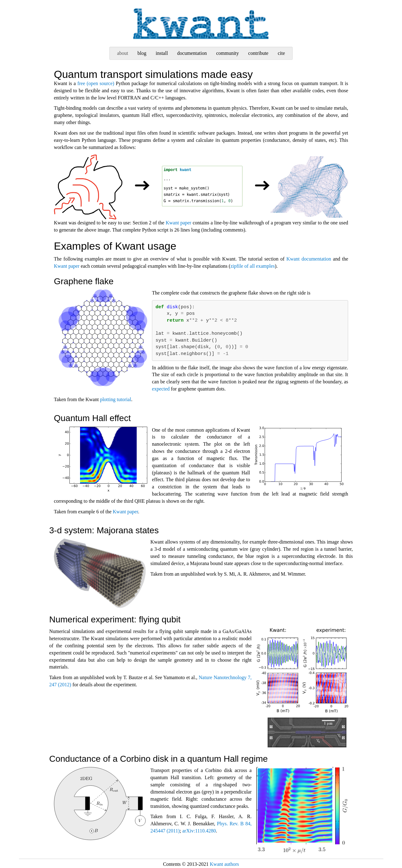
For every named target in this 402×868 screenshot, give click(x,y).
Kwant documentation (309, 259)
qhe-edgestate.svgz (103, 459)
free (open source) (96, 83)
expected (161, 389)
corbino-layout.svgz (100, 804)
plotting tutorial (116, 399)
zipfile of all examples (253, 266)
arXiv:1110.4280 (199, 831)
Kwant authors (225, 864)
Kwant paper (178, 223)
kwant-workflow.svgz (201, 187)
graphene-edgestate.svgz (103, 338)
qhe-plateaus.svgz (299, 458)
